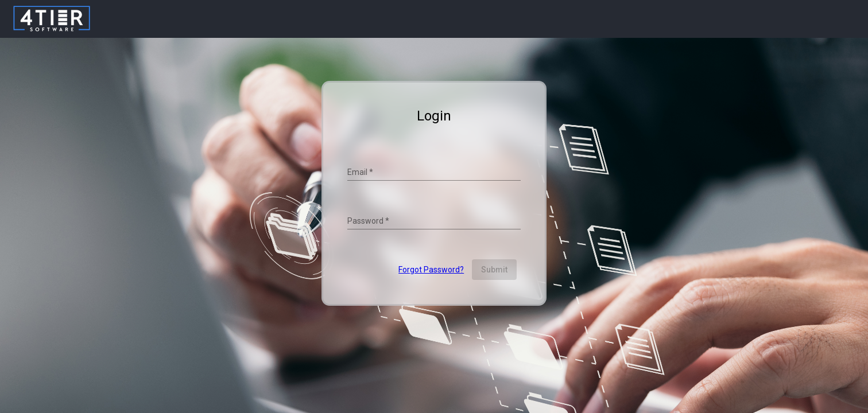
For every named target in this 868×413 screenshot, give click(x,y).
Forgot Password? (431, 270)
